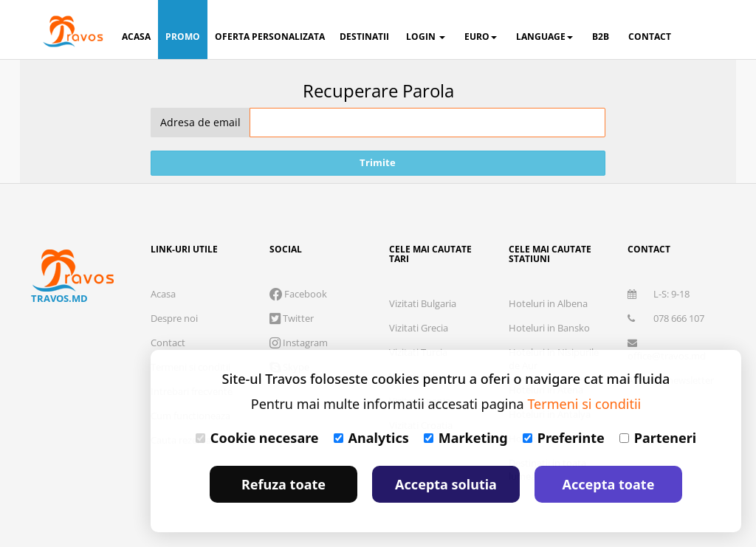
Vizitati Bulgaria (423, 303)
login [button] (426, 37)
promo (183, 37)
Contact (168, 343)
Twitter (292, 318)
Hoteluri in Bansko (549, 328)
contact (650, 37)
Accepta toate (609, 484)
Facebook (298, 294)
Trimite (378, 162)
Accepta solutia (446, 484)
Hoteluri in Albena (548, 303)
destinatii (364, 37)
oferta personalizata (270, 37)
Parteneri (658, 438)
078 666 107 (666, 318)
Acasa (163, 294)
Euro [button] (481, 37)
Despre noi (174, 318)
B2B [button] (601, 37)
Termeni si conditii (584, 404)
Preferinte (564, 438)
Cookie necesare (257, 438)
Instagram (299, 343)
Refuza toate (283, 484)
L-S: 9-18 (659, 294)
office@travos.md (667, 350)
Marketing (466, 438)
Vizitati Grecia (419, 328)
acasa (136, 37)
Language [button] (544, 37)
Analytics (371, 438)
